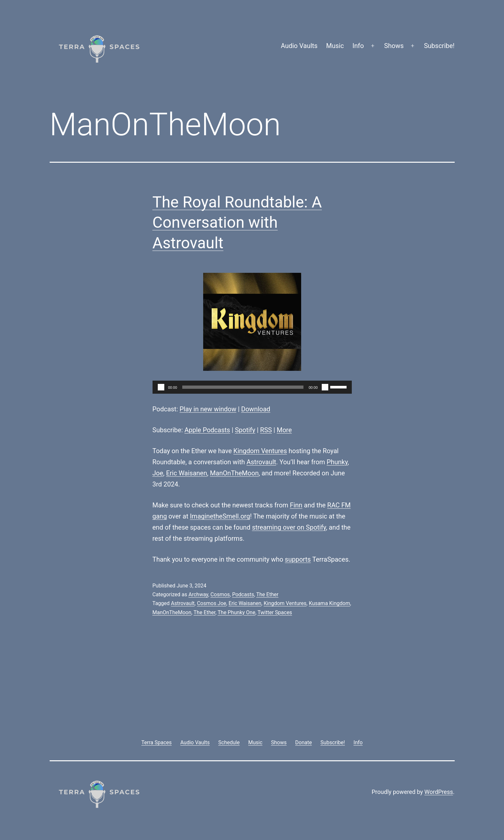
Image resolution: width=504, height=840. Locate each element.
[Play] (161, 387)
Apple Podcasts (207, 430)
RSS (266, 430)
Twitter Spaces (275, 612)
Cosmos (220, 594)
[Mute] (325, 387)
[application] (252, 387)
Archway (198, 594)
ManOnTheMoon (234, 473)
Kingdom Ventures (260, 451)
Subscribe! (439, 46)
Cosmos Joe (212, 603)
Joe (158, 473)
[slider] (243, 387)
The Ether (267, 594)
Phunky (337, 462)
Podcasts (243, 594)
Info (358, 46)
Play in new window (208, 409)
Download (256, 409)
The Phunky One (236, 612)
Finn (296, 505)
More (284, 430)
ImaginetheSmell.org (220, 516)
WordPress (439, 792)
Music (335, 46)
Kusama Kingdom (329, 603)
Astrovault (261, 462)
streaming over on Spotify (289, 527)
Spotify (245, 430)
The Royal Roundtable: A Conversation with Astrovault (237, 222)
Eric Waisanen (187, 473)
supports (298, 559)
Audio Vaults (299, 46)
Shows (394, 46)
